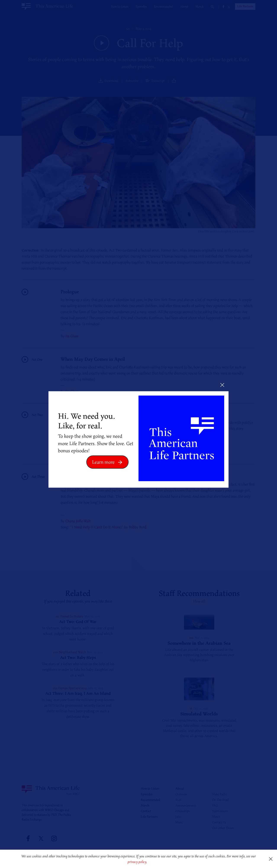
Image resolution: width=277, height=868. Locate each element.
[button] (149, 862)
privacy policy (137, 862)
